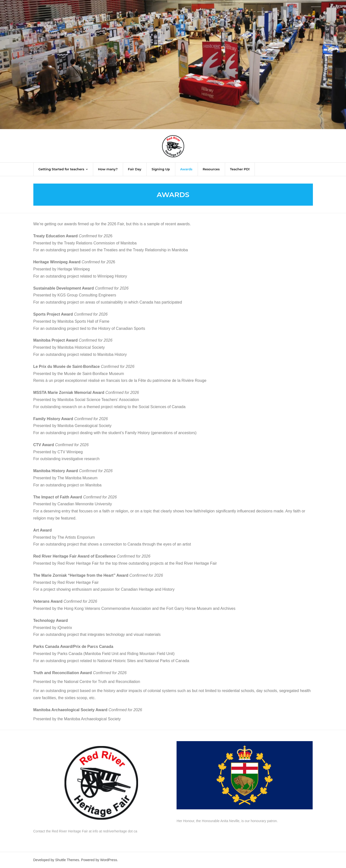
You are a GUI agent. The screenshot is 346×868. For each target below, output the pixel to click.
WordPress (109, 860)
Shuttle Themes (67, 860)
